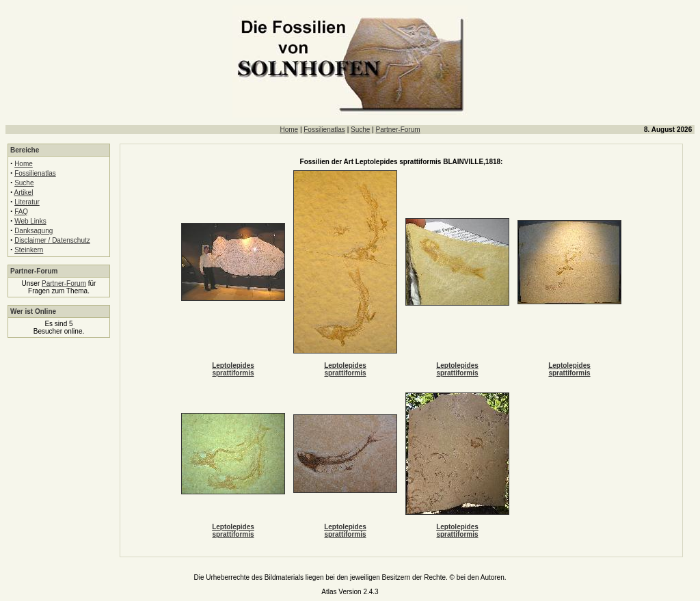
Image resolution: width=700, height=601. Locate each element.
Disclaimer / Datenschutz (52, 240)
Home (289, 130)
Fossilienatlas (324, 130)
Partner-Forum (398, 130)
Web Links (30, 221)
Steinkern (29, 250)
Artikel (24, 192)
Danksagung (33, 231)
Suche (360, 130)
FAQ (21, 212)
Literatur (27, 202)
